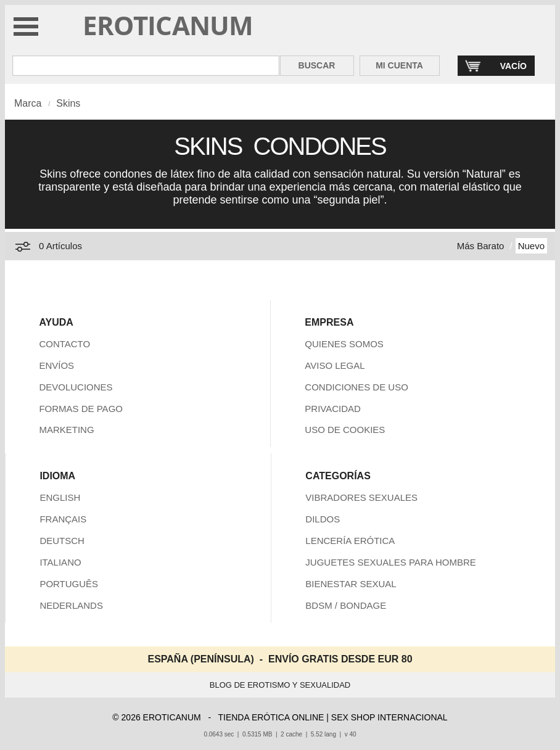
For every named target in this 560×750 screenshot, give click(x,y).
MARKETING (66, 430)
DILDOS (323, 519)
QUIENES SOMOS (344, 344)
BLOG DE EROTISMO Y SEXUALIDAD (280, 685)
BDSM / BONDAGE (346, 605)
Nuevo (531, 246)
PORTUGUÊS (69, 584)
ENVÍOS (56, 365)
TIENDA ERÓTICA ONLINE (271, 717)
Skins (68, 103)
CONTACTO (64, 344)
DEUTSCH (62, 541)
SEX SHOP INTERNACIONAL (389, 717)
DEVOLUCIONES (76, 387)
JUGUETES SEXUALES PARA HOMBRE (390, 562)
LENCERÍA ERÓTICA (350, 541)
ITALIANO (60, 562)
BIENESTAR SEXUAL (351, 584)
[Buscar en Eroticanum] (146, 66)
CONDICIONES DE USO (356, 387)
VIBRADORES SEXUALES (361, 497)
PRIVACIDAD (333, 409)
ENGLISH (60, 497)
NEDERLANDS (71, 605)
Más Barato (481, 246)
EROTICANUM (168, 25)
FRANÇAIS (63, 519)
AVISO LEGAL (335, 365)
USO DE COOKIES (345, 430)
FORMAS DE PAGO (81, 409)
